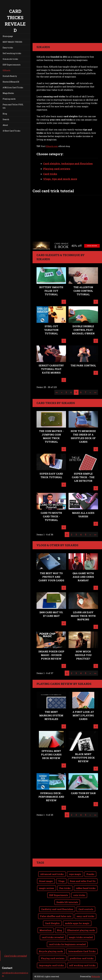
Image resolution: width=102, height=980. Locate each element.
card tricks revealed (53, 937)
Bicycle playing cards (51, 951)
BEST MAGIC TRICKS (12, 42)
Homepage (8, 36)
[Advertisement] (67, 840)
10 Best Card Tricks (11, 131)
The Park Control (83, 365)
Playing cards (9, 99)
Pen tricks (65, 888)
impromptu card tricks (51, 965)
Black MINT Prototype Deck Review (83, 758)
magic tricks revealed (81, 937)
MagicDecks (8, 93)
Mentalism (46, 930)
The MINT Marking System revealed (51, 715)
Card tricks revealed (15, 956)
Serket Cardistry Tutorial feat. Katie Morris (51, 369)
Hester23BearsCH (11, 82)
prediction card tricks (82, 958)
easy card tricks (85, 916)
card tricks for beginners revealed (67, 944)
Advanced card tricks (52, 874)
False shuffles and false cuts (56, 916)
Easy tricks (8, 48)
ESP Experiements (12, 65)
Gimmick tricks (10, 59)
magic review (47, 888)
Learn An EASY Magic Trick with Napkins (83, 616)
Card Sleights (52, 923)
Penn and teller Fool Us (83, 881)
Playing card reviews (57, 169)
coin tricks (79, 895)
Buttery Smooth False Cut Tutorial (51, 291)
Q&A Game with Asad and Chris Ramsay (83, 577)
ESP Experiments (59, 895)
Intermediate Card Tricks (82, 951)
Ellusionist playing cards (81, 930)
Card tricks (50, 174)
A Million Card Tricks (13, 87)
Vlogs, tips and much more (60, 179)
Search (6, 119)
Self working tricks (12, 53)
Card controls (86, 909)
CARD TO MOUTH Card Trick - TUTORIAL (51, 516)
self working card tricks (82, 965)
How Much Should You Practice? (83, 655)
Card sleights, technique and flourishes (68, 163)
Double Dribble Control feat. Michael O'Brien (83, 330)
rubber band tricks (86, 888)
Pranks (90, 874)
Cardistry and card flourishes (57, 909)
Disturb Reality (10, 76)
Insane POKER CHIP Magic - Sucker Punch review (51, 655)
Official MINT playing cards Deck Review (51, 754)
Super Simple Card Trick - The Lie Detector (83, 477)
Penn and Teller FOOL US (13, 106)
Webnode (96, 976)
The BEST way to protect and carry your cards (51, 577)
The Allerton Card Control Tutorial (83, 291)
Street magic (46, 881)
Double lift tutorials (67, 902)
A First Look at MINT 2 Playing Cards (83, 715)
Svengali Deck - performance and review (51, 797)
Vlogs (61, 881)
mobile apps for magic (77, 923)
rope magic (75, 874)
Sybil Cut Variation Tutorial (51, 330)
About (5, 125)
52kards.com (52, 146)
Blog (5, 114)
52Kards (7, 70)
